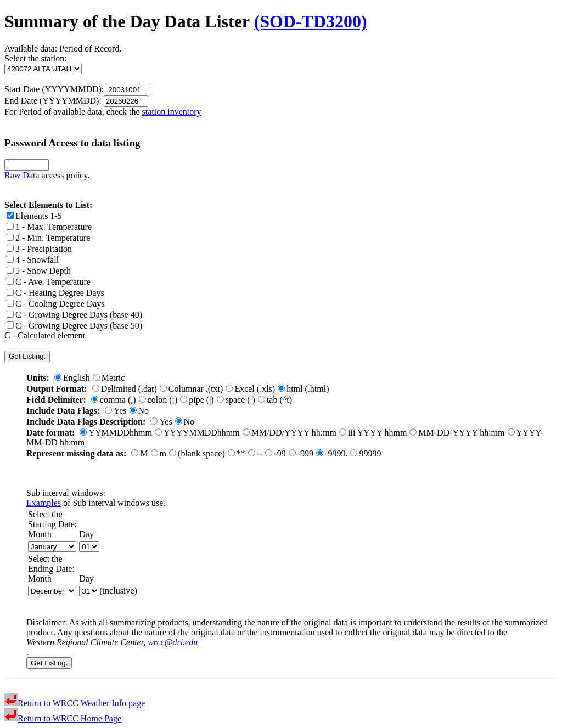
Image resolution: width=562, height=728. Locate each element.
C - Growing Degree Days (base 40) (74, 315)
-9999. (332, 453)
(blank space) (197, 453)
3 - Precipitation (39, 249)
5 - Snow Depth (39, 271)
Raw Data (22, 175)
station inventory (172, 112)
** (237, 453)
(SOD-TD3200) (310, 21)
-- (255, 453)
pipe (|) (197, 400)
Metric (109, 378)
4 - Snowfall (33, 260)
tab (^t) (275, 400)
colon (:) (158, 400)
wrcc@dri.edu (173, 642)
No (139, 411)
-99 (275, 453)
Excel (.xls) (250, 389)
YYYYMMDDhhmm (197, 433)
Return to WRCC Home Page (63, 718)
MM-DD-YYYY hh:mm (457, 433)
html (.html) (303, 389)
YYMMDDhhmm (116, 433)
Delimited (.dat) (125, 389)
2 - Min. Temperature (48, 238)
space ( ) (236, 400)
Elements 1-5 (34, 216)
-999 (301, 453)
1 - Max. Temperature (49, 227)
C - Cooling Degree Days (56, 304)
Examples (44, 503)
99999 (366, 453)
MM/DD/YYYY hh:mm (290, 433)
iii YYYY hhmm (373, 433)
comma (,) (114, 400)
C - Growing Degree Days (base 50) (74, 326)
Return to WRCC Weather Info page (75, 703)
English (72, 378)
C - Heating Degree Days (55, 293)
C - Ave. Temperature (49, 282)
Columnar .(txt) (192, 389)
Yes (116, 411)
